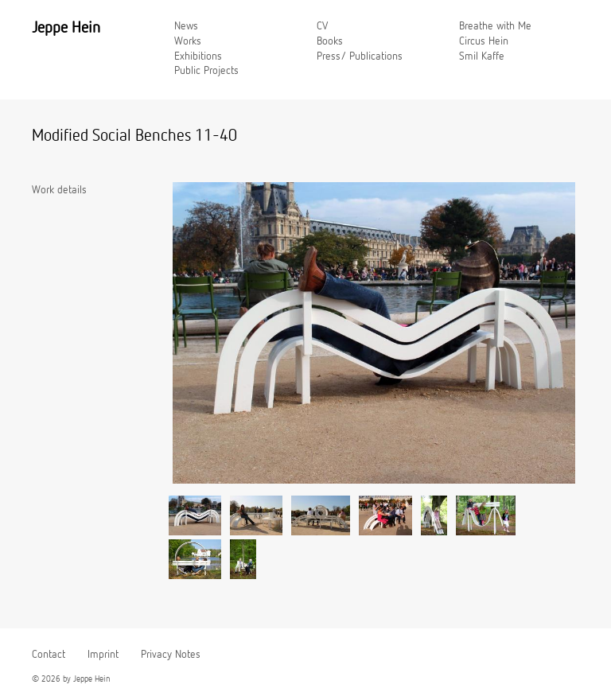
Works (188, 41)
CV (322, 26)
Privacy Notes (171, 655)
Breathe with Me (495, 26)
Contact (49, 655)
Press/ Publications (360, 56)
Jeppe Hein (66, 28)
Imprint (103, 655)
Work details (59, 190)
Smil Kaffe (482, 56)
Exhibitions (198, 56)
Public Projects (206, 71)
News (186, 26)
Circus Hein (484, 41)
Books (330, 41)
